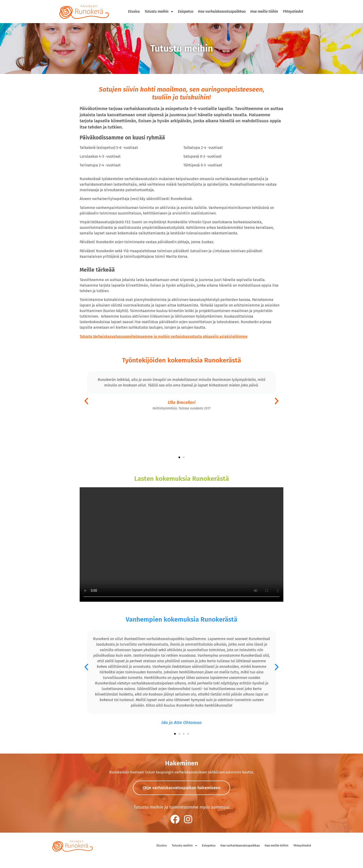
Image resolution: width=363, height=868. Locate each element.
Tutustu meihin (159, 12)
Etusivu (134, 11)
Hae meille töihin (264, 11)
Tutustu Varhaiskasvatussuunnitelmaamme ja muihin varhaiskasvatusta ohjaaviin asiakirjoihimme (164, 336)
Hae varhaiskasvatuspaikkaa (222, 11)
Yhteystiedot (293, 11)
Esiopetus (186, 11)
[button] (86, 401)
